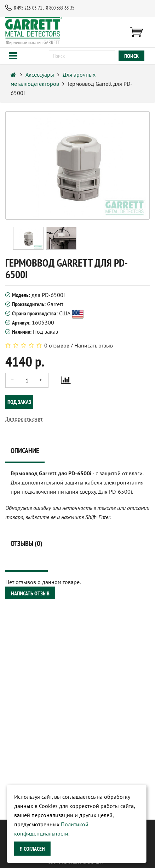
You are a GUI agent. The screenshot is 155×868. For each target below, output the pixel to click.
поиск (131, 56)
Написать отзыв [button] (30, 593)
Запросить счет (24, 419)
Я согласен (32, 849)
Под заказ (19, 402)
